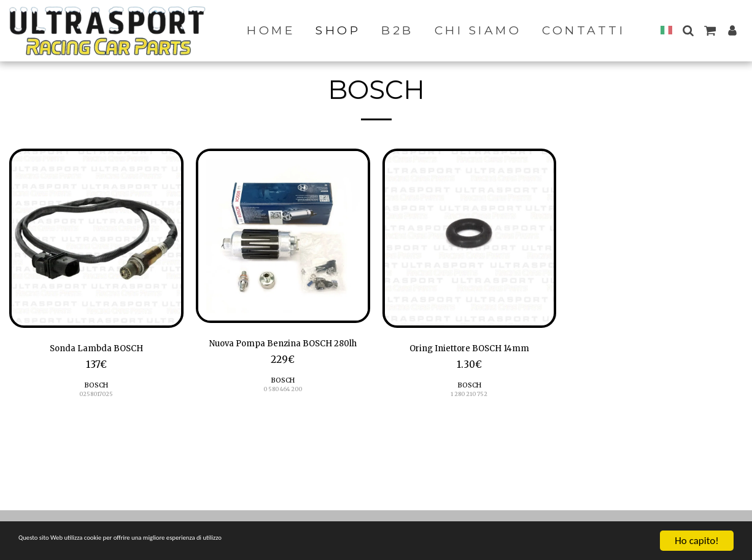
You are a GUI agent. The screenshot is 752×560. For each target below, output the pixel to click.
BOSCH (96, 388)
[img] (96, 238)
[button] (688, 30)
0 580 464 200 (283, 409)
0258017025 (96, 398)
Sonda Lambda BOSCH (96, 350)
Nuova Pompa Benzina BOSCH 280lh (283, 353)
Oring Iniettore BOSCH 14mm (469, 350)
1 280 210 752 (469, 398)
